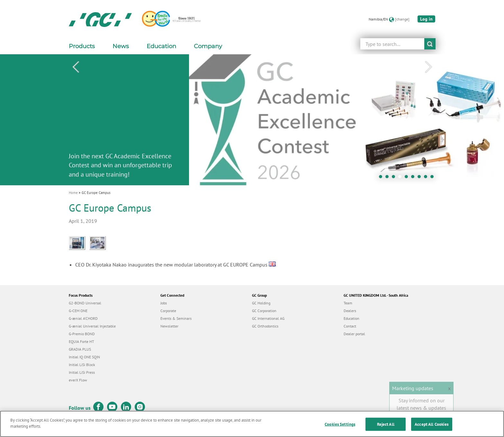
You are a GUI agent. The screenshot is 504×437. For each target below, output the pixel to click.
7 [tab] (421, 178)
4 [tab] (401, 178)
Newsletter (169, 326)
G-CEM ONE (78, 311)
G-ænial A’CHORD (83, 318)
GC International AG (268, 318)
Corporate (168, 311)
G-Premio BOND (82, 334)
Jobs (164, 303)
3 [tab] (395, 178)
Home (73, 193)
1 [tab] (382, 178)
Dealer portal (354, 334)
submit (430, 44)
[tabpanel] (252, 120)
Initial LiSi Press (82, 372)
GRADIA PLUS (80, 349)
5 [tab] (408, 178)
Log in (426, 19)
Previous (76, 67)
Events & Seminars (176, 318)
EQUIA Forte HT (81, 341)
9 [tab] (434, 178)
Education (351, 318)
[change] (402, 19)
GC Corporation (264, 311)
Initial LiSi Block (82, 365)
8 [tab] (427, 178)
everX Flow (78, 380)
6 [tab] (414, 178)
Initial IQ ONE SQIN (84, 357)
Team (348, 303)
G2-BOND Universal (85, 303)
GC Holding (261, 303)
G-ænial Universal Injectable (92, 326)
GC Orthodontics (265, 326)
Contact (350, 326)
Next (428, 67)
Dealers (350, 311)
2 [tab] (389, 178)
